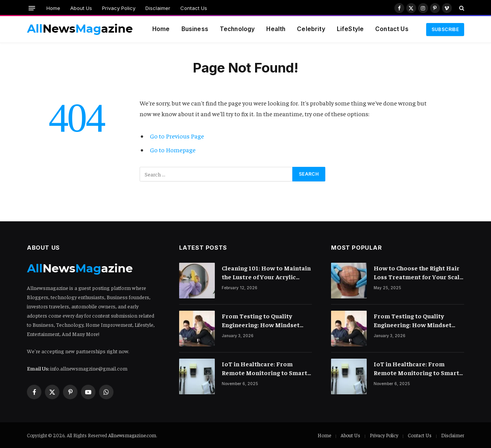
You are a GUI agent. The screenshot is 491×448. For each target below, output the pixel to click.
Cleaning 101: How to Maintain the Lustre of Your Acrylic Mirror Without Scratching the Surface (266, 273)
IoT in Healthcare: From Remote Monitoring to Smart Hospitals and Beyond (264, 368)
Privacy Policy (119, 8)
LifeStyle (350, 29)
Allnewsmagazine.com (132, 435)
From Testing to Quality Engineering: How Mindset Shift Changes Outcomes (261, 320)
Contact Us (194, 8)
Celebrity (311, 29)
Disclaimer (158, 8)
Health (276, 29)
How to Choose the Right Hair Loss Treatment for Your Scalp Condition (419, 273)
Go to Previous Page (177, 136)
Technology (237, 29)
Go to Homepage (173, 150)
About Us (81, 8)
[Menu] (32, 8)
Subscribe (445, 29)
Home (53, 8)
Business (195, 29)
